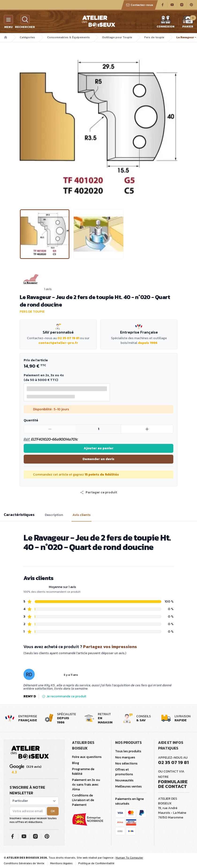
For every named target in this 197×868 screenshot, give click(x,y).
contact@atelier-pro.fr (58, 343)
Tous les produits (128, 751)
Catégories (27, 37)
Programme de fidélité (83, 771)
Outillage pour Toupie (117, 37)
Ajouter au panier (99, 448)
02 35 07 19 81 (68, 338)
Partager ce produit (98, 492)
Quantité (31, 420)
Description (54, 515)
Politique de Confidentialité (96, 863)
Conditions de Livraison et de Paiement (83, 800)
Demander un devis (98, 459)
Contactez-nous (140, 5)
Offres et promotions (124, 772)
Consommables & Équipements (68, 37)
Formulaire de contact (173, 784)
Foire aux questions (87, 757)
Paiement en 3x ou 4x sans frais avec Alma (86, 785)
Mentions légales (61, 863)
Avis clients (81, 515)
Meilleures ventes (128, 786)
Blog (76, 763)
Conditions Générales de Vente (24, 863)
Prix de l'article (36, 360)
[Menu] (8, 19)
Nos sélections (126, 763)
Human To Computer (129, 858)
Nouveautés (124, 780)
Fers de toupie (154, 37)
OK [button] (53, 811)
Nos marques (125, 757)
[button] (98, 492)
